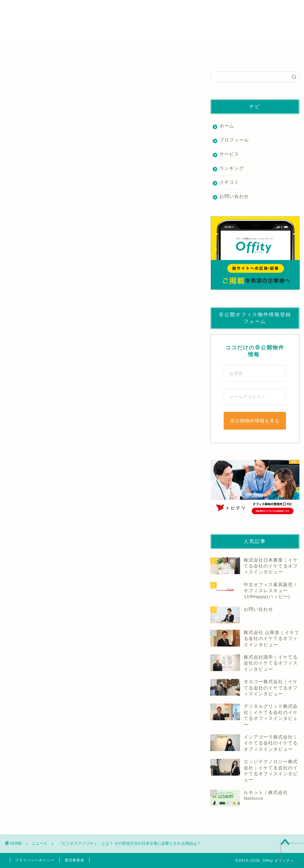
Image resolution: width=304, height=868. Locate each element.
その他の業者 (261, 55)
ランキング (232, 168)
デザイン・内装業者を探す (188, 55)
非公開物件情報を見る (255, 421)
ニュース (14, 81)
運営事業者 (74, 860)
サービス (229, 154)
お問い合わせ (234, 196)
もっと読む (17, 310)
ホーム (227, 126)
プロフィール (234, 140)
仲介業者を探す (43, 55)
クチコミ (229, 182)
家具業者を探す (115, 55)
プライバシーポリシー (35, 860)
